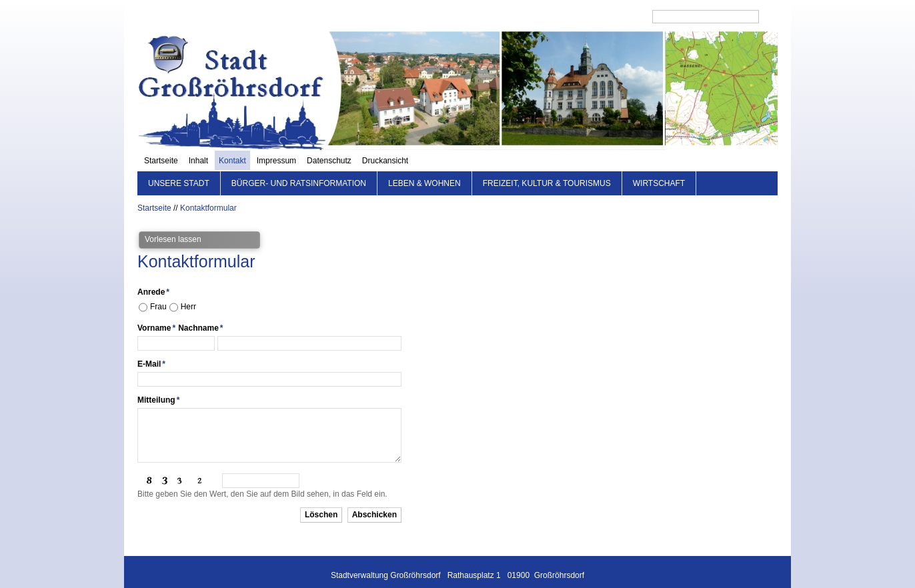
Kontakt (467, 17)
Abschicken (374, 494)
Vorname (156, 307)
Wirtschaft (659, 163)
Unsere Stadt (179, 163)
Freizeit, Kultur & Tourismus (547, 163)
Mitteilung (158, 379)
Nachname (200, 307)
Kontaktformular (208, 187)
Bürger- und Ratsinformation (299, 163)
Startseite (395, 17)
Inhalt (432, 17)
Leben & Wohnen (424, 163)
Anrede (153, 271)
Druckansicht (619, 17)
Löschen (321, 494)
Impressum (511, 17)
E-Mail (151, 343)
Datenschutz (563, 17)
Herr (188, 286)
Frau (158, 286)
